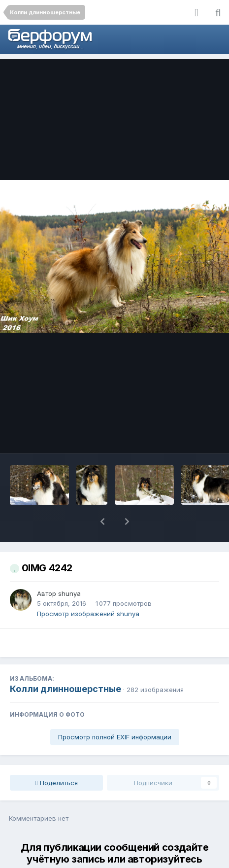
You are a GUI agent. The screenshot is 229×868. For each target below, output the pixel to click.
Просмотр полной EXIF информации (115, 711)
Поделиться (57, 757)
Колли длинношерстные (65, 663)
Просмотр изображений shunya (88, 588)
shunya (69, 568)
